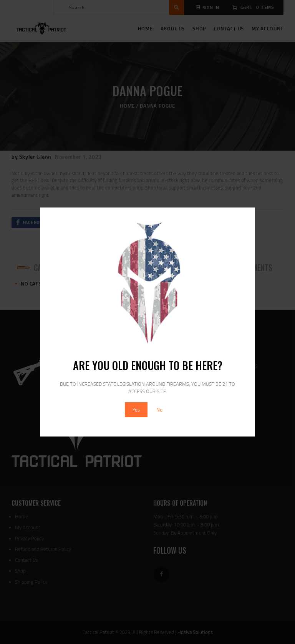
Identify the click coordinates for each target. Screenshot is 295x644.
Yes (136, 410)
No (159, 410)
